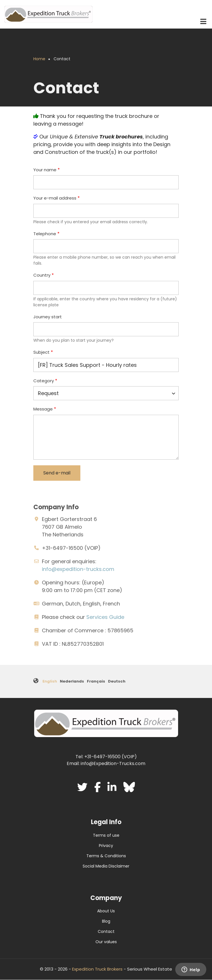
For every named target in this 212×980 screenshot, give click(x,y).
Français (96, 681)
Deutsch (117, 681)
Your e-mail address (55, 198)
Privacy (106, 846)
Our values (106, 942)
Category (44, 381)
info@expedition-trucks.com (78, 569)
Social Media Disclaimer (106, 866)
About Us (106, 911)
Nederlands (72, 681)
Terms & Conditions (106, 856)
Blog (106, 921)
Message (43, 409)
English (50, 681)
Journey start (48, 317)
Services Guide (105, 617)
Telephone (45, 234)
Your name (45, 170)
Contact (106, 931)
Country (42, 275)
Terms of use (106, 835)
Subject (41, 352)
